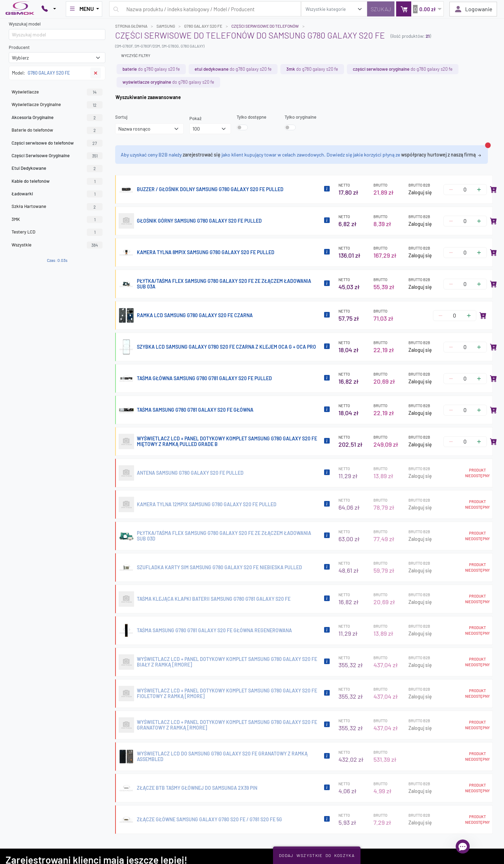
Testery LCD (57, 232)
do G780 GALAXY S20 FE (151, 69)
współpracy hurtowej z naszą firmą (442, 155)
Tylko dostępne (251, 117)
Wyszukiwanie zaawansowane (148, 97)
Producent (19, 47)
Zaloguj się (420, 192)
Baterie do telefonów (57, 130)
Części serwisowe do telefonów (265, 26)
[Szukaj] (381, 9)
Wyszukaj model (25, 24)
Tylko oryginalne (300, 117)
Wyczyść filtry (136, 55)
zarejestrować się (202, 155)
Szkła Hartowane (57, 207)
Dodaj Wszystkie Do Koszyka (317, 855)
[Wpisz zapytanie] (205, 9)
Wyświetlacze (57, 92)
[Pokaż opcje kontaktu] (49, 9)
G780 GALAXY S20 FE (203, 26)
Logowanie (473, 9)
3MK (57, 220)
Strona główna (131, 26)
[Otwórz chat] (463, 846)
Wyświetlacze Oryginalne (57, 105)
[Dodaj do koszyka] (493, 189)
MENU (82, 9)
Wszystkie (57, 245)
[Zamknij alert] (488, 145)
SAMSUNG (166, 26)
